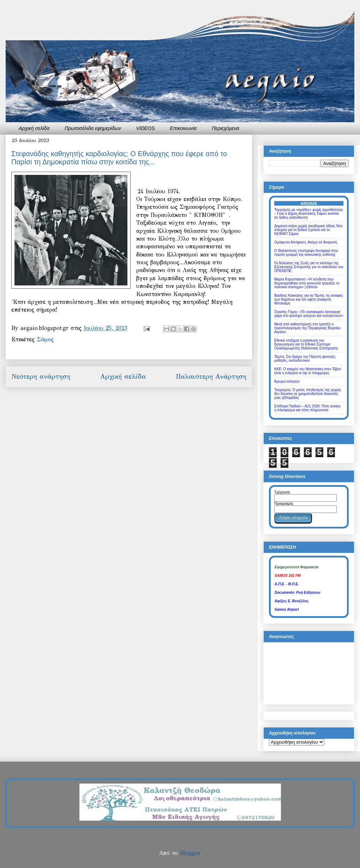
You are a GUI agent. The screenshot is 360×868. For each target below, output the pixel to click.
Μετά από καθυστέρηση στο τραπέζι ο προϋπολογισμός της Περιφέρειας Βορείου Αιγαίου (307, 328)
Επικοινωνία (184, 128)
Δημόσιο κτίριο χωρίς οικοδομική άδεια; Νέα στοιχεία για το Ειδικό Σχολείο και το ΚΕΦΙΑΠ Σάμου (308, 230)
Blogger (190, 853)
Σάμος (45, 339)
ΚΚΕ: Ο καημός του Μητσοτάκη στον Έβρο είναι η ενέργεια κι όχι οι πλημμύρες (308, 371)
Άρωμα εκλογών (287, 381)
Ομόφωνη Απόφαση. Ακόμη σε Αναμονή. (306, 242)
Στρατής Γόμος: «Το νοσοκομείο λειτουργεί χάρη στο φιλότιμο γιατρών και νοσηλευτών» (309, 314)
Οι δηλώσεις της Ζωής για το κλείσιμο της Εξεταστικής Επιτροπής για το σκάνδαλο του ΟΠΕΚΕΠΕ (309, 267)
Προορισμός (284, 504)
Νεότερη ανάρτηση (41, 376)
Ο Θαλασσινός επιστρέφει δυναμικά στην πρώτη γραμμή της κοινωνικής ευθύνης (306, 253)
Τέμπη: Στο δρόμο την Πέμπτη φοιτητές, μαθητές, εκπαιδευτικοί (305, 359)
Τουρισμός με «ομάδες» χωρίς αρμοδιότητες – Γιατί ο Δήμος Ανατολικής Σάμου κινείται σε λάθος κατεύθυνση (309, 214)
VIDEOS (146, 128)
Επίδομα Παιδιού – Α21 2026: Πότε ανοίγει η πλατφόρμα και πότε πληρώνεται (307, 408)
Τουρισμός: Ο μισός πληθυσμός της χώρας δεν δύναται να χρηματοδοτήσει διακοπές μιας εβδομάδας (308, 394)
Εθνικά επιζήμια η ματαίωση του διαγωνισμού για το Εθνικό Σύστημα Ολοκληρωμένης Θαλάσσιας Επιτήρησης (306, 344)
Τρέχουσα (282, 492)
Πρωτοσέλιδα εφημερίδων (93, 128)
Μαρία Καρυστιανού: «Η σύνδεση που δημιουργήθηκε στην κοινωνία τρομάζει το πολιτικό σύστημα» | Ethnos (307, 283)
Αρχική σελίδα (34, 128)
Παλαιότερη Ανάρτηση (211, 376)
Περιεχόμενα (226, 128)
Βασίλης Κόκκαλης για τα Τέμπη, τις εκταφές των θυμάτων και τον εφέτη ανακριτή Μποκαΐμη (309, 299)
